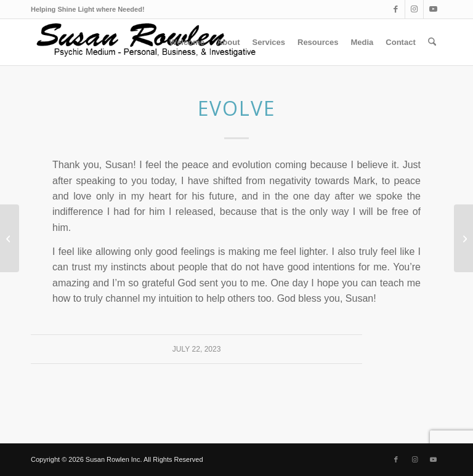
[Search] (432, 42)
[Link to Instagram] (414, 9)
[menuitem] (187, 42)
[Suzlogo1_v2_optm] (150, 42)
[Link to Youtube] (433, 9)
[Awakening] (10, 238)
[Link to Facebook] (396, 9)
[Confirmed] (463, 238)
